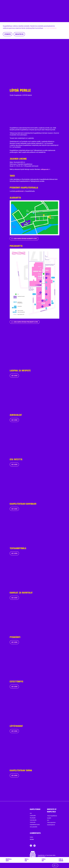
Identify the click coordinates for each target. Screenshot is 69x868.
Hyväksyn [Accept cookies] (8, 34)
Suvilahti (49, 818)
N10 (48, 820)
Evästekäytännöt (51, 825)
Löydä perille (33, 816)
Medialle (32, 839)
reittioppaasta (45, 169)
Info (31, 813)
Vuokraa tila (33, 822)
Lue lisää (14, 376)
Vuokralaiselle (33, 820)
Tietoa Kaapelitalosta (52, 816)
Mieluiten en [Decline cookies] (19, 34)
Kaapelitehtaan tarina (35, 825)
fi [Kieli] (55, 865)
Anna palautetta (33, 827)
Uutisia (31, 837)
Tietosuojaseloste (51, 822)
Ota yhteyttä (33, 818)
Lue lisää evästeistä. (50, 28)
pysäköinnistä (20, 191)
